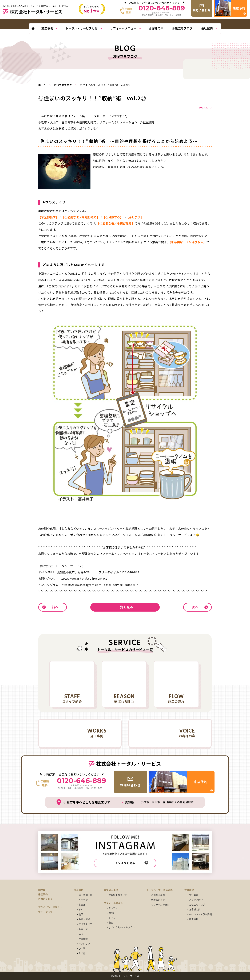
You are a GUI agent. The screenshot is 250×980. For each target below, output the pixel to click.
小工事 (82, 948)
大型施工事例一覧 (118, 895)
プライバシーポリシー (50, 907)
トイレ (82, 910)
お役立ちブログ (197, 905)
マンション (84, 944)
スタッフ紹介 (196, 900)
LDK (81, 934)
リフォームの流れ (160, 905)
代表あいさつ (158, 900)
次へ (195, 607)
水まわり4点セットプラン (122, 927)
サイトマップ (45, 912)
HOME (42, 890)
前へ (55, 607)
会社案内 (194, 895)
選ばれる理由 (158, 895)
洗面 (81, 914)
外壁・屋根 (84, 919)
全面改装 (83, 939)
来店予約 (43, 894)
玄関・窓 (83, 929)
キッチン (83, 900)
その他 (82, 953)
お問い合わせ (45, 899)
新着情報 (194, 919)
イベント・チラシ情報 (200, 914)
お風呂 (82, 905)
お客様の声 (195, 910)
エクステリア (85, 924)
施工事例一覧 (85, 895)
